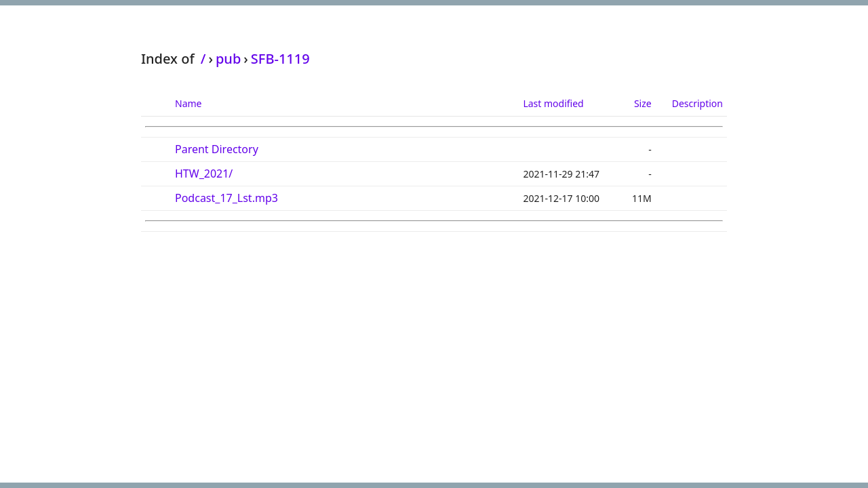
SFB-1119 (280, 59)
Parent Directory (217, 149)
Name (188, 103)
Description (697, 103)
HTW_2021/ (204, 174)
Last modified (553, 103)
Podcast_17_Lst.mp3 (226, 198)
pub (228, 59)
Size (643, 103)
